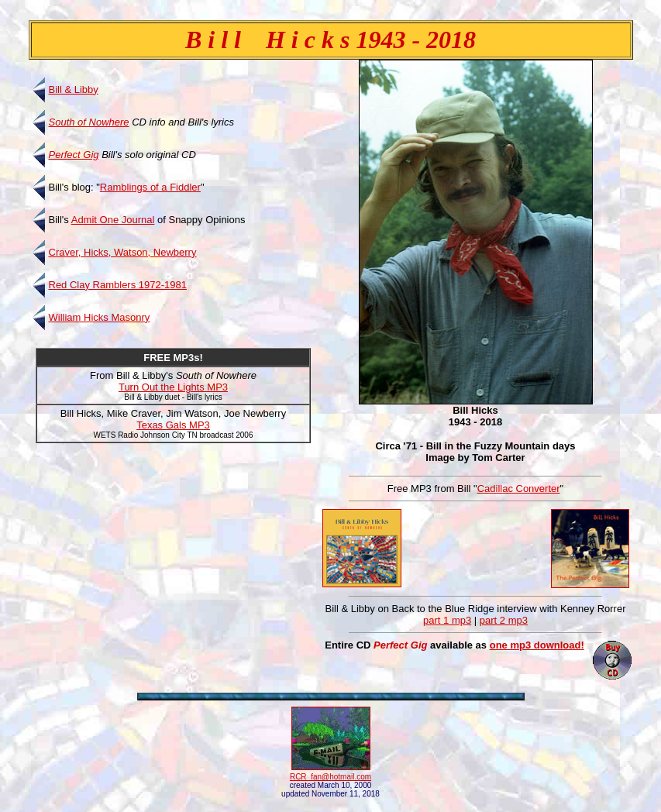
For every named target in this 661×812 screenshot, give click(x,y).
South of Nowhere (89, 122)
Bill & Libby (74, 89)
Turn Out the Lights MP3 (173, 387)
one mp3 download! (537, 645)
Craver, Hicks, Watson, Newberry (123, 252)
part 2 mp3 (504, 620)
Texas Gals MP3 (173, 425)
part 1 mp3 (447, 620)
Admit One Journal (113, 220)
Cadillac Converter (519, 489)
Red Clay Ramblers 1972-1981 (118, 285)
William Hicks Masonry (100, 317)
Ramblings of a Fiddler (150, 187)
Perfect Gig (74, 155)
